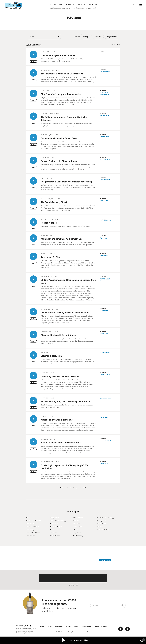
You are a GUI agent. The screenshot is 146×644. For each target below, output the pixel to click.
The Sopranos (101, 521)
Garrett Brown (106, 72)
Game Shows (54, 524)
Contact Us (90, 632)
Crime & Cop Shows (33, 533)
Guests (70, 5)
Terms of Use (81, 632)
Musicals (76, 521)
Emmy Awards (55, 518)
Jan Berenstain (106, 278)
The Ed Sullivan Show (104, 518)
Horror (52, 530)
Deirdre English (106, 398)
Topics (82, 5)
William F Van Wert (107, 221)
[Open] (33, 530)
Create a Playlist (87, 626)
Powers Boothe (106, 159)
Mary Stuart (105, 200)
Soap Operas (77, 533)
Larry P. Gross (105, 352)
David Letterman (106, 441)
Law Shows (53, 533)
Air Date (98, 37)
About (76, 626)
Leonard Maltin (106, 311)
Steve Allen (105, 463)
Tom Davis (104, 239)
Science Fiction (78, 527)
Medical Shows (55, 536)
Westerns (100, 527)
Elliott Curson (106, 180)
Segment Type (112, 37)
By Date (93, 5)
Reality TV (77, 524)
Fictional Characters (57, 521)
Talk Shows (77, 536)
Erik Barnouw (105, 115)
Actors (28, 518)
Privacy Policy (72, 632)
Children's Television (33, 527)
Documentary (31, 536)
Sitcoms (76, 530)
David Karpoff (105, 92)
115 (80, 488)
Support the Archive (101, 626)
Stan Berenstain (106, 280)
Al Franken (104, 237)
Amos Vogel (104, 255)
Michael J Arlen (106, 374)
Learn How (106, 560)
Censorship (30, 524)
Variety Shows (101, 524)
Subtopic (86, 37)
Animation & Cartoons (34, 521)
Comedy (29, 530)
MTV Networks (78, 518)
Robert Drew (105, 136)
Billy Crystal (105, 94)
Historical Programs (56, 527)
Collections (56, 5)
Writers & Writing (103, 530)
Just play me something (75, 640)
